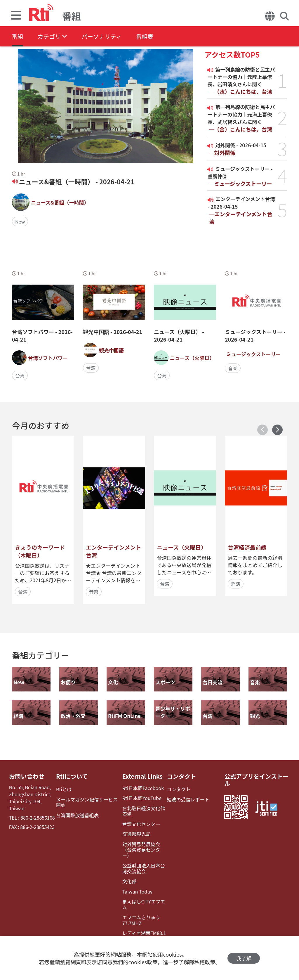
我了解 (244, 958)
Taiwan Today (137, 885)
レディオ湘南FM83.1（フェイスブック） (143, 929)
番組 (18, 36)
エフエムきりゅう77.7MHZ (140, 913)
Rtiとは (64, 789)
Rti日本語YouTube (141, 798)
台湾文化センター (140, 824)
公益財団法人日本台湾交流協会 (143, 862)
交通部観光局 (136, 834)
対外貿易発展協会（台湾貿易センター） (144, 846)
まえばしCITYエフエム (143, 898)
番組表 (146, 36)
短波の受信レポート (187, 799)
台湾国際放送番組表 (77, 815)
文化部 (129, 875)
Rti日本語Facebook (142, 788)
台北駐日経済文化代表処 (143, 811)
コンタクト (181, 776)
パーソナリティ (103, 36)
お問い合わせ (27, 776)
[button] (277, 430)
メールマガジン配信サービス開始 (89, 802)
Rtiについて (72, 776)
